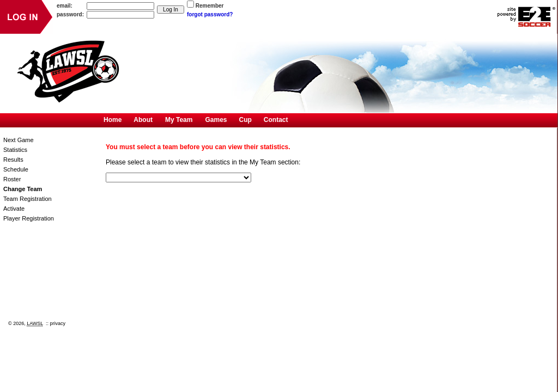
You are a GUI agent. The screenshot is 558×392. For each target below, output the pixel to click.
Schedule (16, 169)
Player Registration (29, 218)
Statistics (15, 150)
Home (113, 120)
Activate (14, 209)
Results (13, 160)
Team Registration (28, 199)
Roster (12, 179)
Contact (276, 120)
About (143, 120)
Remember (210, 6)
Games (216, 120)
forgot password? (210, 14)
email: (65, 6)
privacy (58, 323)
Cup (245, 120)
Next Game (19, 140)
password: (70, 14)
